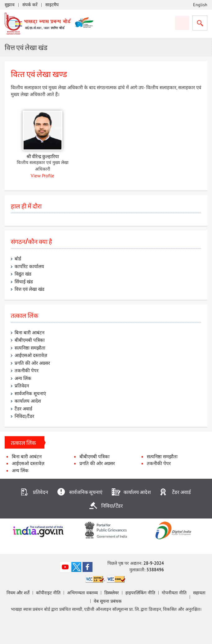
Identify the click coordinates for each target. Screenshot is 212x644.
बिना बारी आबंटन (29, 332)
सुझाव (10, 5)
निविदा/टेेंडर (112, 505)
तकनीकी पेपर (27, 370)
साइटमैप (52, 5)
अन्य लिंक (23, 378)
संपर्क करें (30, 5)
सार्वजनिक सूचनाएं (30, 393)
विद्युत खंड (23, 274)
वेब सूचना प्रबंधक (108, 601)
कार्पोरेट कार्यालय (29, 266)
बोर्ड (18, 259)
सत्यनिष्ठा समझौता (31, 347)
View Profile (43, 175)
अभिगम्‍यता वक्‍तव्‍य (82, 593)
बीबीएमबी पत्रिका (30, 340)
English (200, 5)
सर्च (200, 23)
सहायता (199, 593)
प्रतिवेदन (22, 386)
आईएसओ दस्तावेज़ (31, 355)
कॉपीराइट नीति (48, 593)
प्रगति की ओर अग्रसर (32, 363)
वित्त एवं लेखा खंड (29, 289)
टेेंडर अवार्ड (181, 492)
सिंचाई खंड (24, 281)
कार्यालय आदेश (28, 401)
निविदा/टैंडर (24, 416)
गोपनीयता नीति (174, 593)
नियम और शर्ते (18, 593)
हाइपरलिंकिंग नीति (140, 593)
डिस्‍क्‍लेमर (112, 593)
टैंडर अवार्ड (24, 408)
